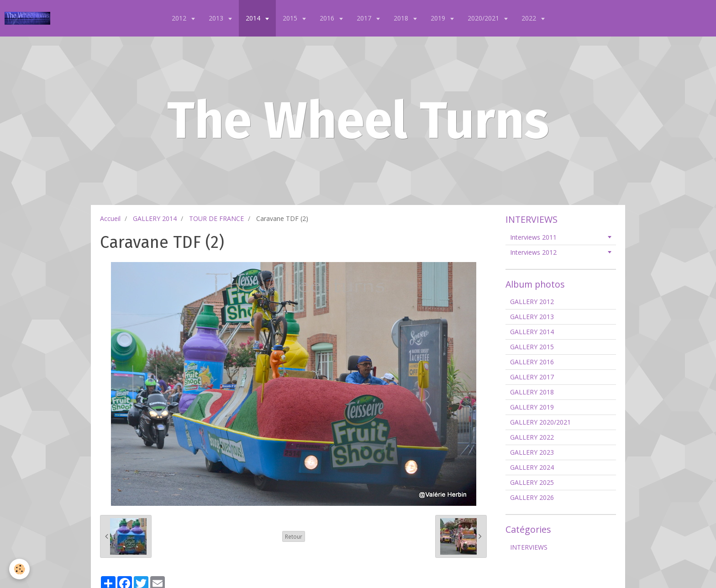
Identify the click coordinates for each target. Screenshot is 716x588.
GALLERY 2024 (532, 467)
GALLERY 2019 (532, 407)
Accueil (110, 218)
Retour (294, 536)
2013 (217, 18)
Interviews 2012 (533, 252)
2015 (291, 18)
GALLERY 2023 (532, 452)
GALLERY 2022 (532, 437)
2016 (328, 18)
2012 (180, 18)
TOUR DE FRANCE (216, 218)
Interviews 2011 (533, 237)
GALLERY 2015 (532, 347)
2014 (254, 18)
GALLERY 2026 (532, 497)
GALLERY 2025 (532, 482)
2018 (402, 18)
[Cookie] (19, 569)
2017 (365, 18)
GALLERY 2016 (532, 362)
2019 (439, 18)
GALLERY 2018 (532, 392)
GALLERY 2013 (532, 317)
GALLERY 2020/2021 (540, 422)
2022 (530, 18)
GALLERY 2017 (532, 377)
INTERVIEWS (529, 547)
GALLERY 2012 (532, 302)
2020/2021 (484, 18)
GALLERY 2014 (155, 218)
